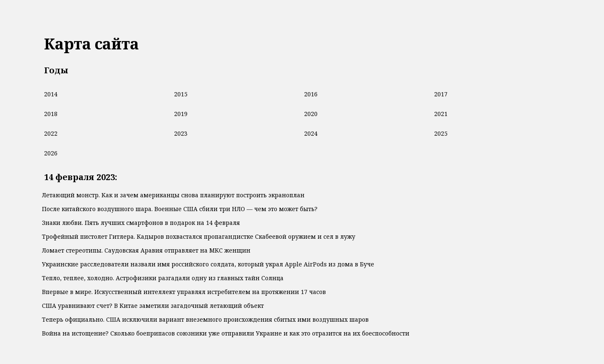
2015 (181, 94)
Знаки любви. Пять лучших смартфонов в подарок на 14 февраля (141, 223)
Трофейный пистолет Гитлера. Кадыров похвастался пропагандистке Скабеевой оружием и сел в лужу (199, 236)
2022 (51, 133)
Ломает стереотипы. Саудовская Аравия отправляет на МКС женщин (146, 250)
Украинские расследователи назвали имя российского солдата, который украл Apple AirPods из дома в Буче (208, 264)
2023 (181, 133)
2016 (311, 94)
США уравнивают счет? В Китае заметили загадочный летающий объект (153, 306)
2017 (441, 94)
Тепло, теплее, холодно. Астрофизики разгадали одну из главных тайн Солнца (163, 278)
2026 (51, 153)
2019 (181, 114)
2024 (311, 133)
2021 (441, 114)
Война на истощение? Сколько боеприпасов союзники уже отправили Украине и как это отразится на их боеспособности (226, 333)
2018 (51, 114)
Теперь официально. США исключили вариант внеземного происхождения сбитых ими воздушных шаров (205, 319)
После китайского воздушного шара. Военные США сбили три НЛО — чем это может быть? (180, 209)
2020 (311, 114)
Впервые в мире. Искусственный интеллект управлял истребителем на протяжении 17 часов (184, 292)
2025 (441, 133)
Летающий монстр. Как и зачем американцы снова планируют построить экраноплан (173, 195)
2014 (51, 94)
